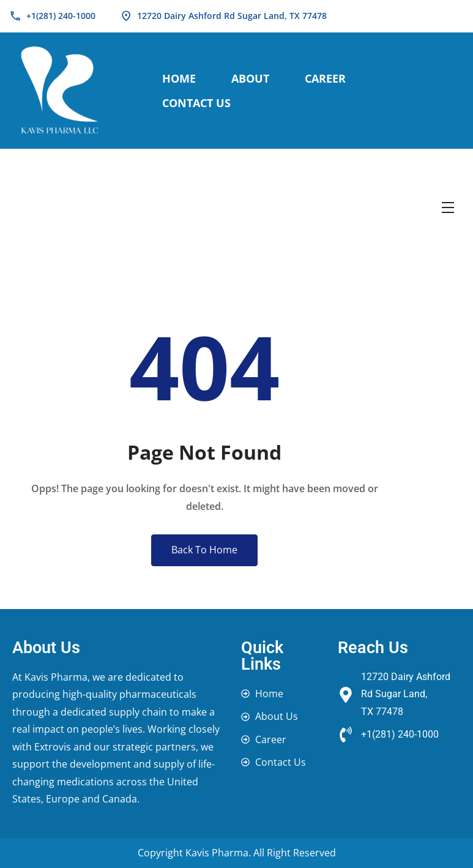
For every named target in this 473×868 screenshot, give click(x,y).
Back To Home (204, 550)
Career (325, 78)
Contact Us (196, 103)
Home (179, 78)
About (250, 78)
